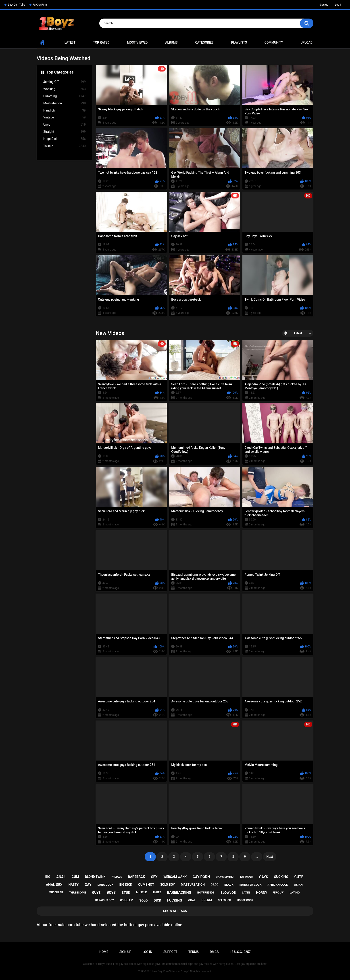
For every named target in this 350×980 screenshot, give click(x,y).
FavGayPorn (40, 5)
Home (104, 952)
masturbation (193, 885)
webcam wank (175, 877)
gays (264, 877)
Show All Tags (175, 911)
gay (88, 885)
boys (111, 893)
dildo (215, 885)
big (48, 877)
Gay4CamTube (16, 5)
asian (298, 885)
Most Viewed (137, 42)
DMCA (214, 952)
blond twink (95, 877)
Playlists (239, 42)
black (229, 885)
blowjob (228, 893)
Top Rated (101, 42)
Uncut (65, 125)
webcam (127, 900)
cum (75, 877)
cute (299, 877)
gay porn (201, 877)
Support (170, 952)
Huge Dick (65, 139)
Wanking (65, 89)
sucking (281, 877)
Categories (204, 42)
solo (144, 900)
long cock (105, 885)
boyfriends (206, 893)
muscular (56, 892)
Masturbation (65, 103)
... (257, 857)
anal (61, 877)
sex (154, 877)
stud (126, 893)
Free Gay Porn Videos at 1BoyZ (170, 971)
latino (295, 893)
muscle (141, 892)
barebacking (179, 893)
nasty (74, 885)
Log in (339, 5)
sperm (207, 900)
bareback (136, 877)
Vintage (65, 117)
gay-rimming (225, 877)
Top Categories (60, 72)
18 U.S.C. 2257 (240, 952)
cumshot (146, 885)
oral (192, 900)
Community (274, 42)
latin (246, 893)
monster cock (251, 885)
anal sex (54, 885)
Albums (171, 42)
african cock (278, 885)
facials (117, 877)
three (157, 892)
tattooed (246, 877)
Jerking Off (65, 82)
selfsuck (225, 900)
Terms (194, 952)
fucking (175, 900)
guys (96, 893)
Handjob (65, 111)
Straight (65, 132)
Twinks (65, 146)
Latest (70, 42)
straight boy (104, 900)
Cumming (65, 96)
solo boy (168, 885)
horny (262, 893)
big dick (126, 885)
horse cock (245, 900)
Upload (307, 42)
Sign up (324, 5)
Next (270, 857)
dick (158, 900)
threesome (77, 893)
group (278, 892)
